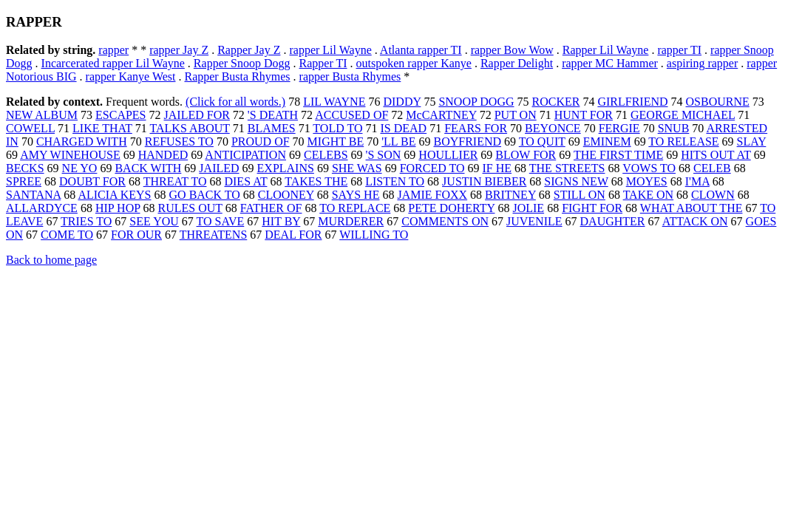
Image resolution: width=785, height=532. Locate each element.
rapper (113, 50)
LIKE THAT (102, 128)
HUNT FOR (584, 115)
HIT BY (281, 221)
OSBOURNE (718, 102)
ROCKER (556, 102)
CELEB (712, 168)
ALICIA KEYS (114, 195)
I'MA (697, 181)
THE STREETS (567, 168)
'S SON (384, 155)
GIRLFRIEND (632, 102)
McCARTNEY (441, 115)
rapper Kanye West (131, 76)
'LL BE (398, 141)
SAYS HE (356, 195)
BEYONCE (553, 128)
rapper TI (679, 50)
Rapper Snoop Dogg (242, 63)
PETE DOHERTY (451, 208)
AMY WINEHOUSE (70, 155)
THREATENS (214, 235)
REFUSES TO (179, 141)
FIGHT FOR (592, 208)
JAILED (219, 168)
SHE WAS (357, 168)
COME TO (67, 235)
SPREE (24, 181)
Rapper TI (323, 63)
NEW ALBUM (42, 115)
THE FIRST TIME (618, 155)
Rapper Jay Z (249, 50)
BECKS (25, 168)
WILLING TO (374, 235)
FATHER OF (271, 208)
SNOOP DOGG (476, 102)
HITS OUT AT (716, 155)
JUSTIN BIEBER (484, 181)
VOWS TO (649, 168)
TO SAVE (221, 221)
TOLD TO (337, 128)
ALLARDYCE (42, 208)
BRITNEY (510, 195)
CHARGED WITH (82, 141)
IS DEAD (403, 128)
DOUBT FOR (92, 181)
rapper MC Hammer (610, 63)
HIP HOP (118, 208)
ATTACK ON (695, 221)
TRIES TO (86, 221)
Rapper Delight (517, 63)
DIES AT (245, 181)
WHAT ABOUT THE (691, 208)
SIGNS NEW (576, 181)
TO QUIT (542, 141)
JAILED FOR (197, 115)
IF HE (497, 168)
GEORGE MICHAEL (683, 115)
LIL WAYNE (334, 102)
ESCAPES (120, 115)
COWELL (30, 128)
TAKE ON (648, 195)
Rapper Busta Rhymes (237, 76)
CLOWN (713, 195)
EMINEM (607, 141)
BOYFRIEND (467, 141)
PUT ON (516, 115)
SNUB (674, 128)
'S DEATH (273, 115)
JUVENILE (534, 221)
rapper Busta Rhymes (350, 76)
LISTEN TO (395, 181)
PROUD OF (261, 141)
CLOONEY (286, 195)
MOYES (647, 181)
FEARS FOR (476, 128)
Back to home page (51, 260)
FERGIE (619, 128)
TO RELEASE (683, 141)
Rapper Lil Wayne (606, 50)
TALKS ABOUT (190, 128)
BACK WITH (148, 168)
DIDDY (402, 102)
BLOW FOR (526, 155)
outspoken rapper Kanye (414, 63)
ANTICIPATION (245, 155)
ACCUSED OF (351, 115)
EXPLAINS (286, 168)
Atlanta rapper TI (421, 50)
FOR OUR (136, 235)
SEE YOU (154, 221)
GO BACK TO (205, 195)
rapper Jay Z (179, 50)
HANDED (163, 155)
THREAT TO (175, 181)
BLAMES (272, 128)
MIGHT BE (336, 141)
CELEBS (326, 155)
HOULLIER (448, 155)
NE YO (80, 168)
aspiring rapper (702, 63)
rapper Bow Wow (512, 50)
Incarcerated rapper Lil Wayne (113, 63)
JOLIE (528, 208)
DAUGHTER (613, 221)
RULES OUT (190, 208)
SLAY (752, 141)
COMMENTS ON (445, 221)
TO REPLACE (355, 208)
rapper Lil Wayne (330, 50)
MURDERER (351, 221)
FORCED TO (432, 168)
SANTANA (33, 195)
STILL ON (580, 195)
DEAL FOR (293, 235)
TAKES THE (316, 181)
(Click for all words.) (235, 102)
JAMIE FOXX (432, 195)
